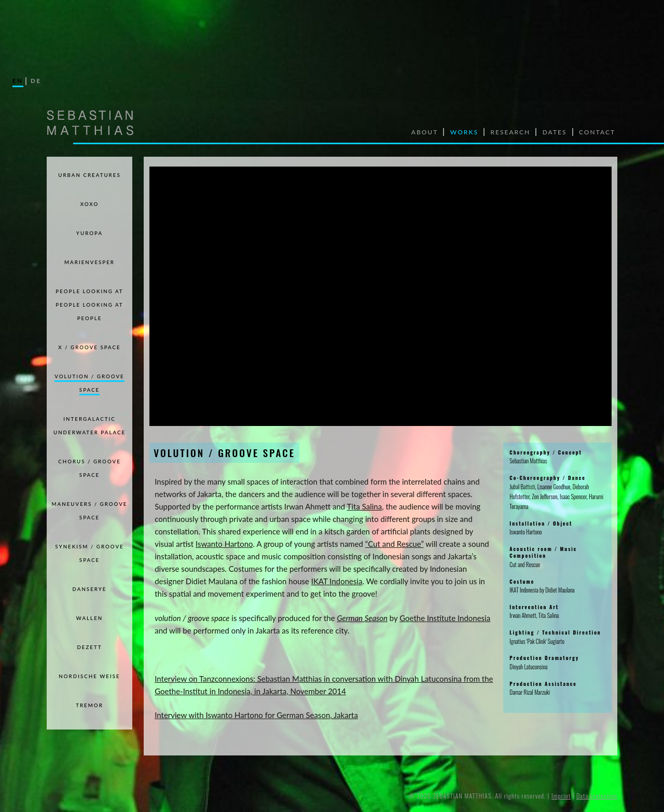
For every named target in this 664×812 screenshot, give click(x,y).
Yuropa (89, 233)
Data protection (597, 796)
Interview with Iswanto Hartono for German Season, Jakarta (256, 715)
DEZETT (89, 647)
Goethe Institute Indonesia (445, 618)
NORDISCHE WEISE (89, 676)
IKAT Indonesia (337, 581)
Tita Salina (365, 506)
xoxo (90, 204)
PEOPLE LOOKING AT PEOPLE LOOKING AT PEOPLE (89, 305)
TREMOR (89, 705)
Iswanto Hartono (224, 544)
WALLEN (89, 618)
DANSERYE (90, 589)
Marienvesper (89, 262)
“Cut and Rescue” (395, 544)
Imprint (561, 796)
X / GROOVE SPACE (89, 347)
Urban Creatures (89, 175)
